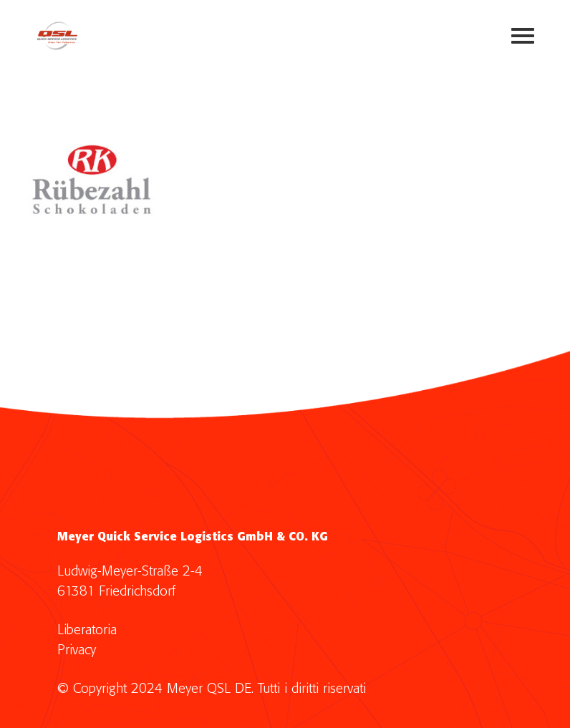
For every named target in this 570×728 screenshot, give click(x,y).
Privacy (77, 650)
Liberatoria (87, 630)
